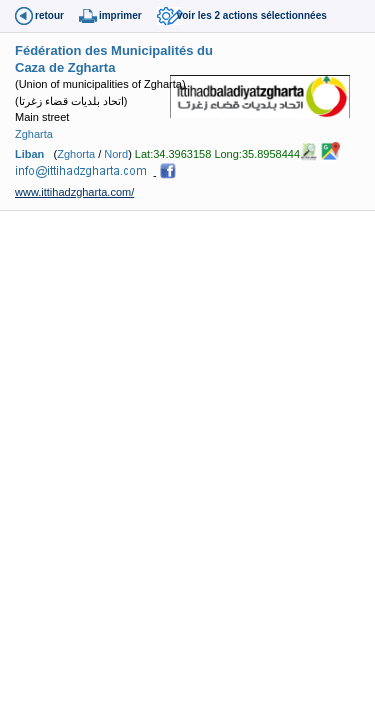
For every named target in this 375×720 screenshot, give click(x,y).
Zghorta (76, 154)
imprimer (120, 15)
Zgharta (34, 134)
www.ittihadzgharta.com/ (74, 192)
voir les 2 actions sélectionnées (252, 15)
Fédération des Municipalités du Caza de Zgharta (114, 59)
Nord (116, 154)
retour (49, 15)
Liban (29, 154)
